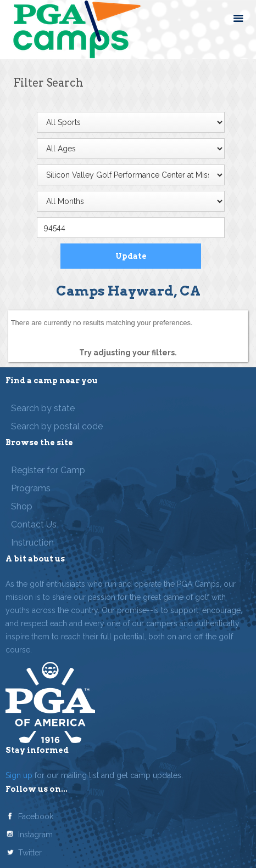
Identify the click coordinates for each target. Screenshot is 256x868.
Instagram (35, 835)
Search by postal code (57, 426)
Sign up (19, 775)
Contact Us (34, 524)
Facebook (36, 816)
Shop (22, 506)
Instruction (32, 543)
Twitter (30, 853)
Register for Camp (48, 470)
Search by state (43, 408)
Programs (31, 488)
